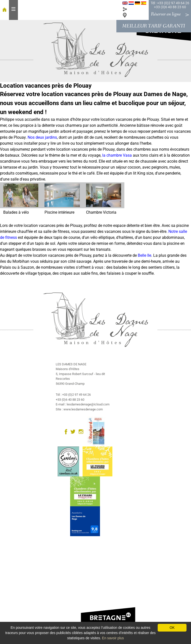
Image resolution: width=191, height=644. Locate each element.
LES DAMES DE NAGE (71, 364)
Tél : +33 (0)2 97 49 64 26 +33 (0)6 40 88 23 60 (170, 5)
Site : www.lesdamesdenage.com (79, 409)
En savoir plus (113, 638)
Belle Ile (144, 255)
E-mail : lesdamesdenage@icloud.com (83, 404)
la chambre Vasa (117, 155)
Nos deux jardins (42, 137)
